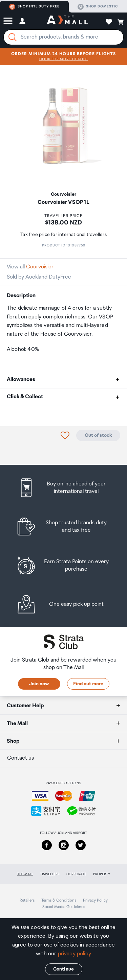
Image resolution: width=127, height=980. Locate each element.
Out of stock (98, 435)
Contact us (20, 758)
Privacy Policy (95, 900)
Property (102, 874)
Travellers (50, 874)
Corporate (76, 874)
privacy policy (75, 954)
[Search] (13, 37)
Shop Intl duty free (34, 7)
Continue (63, 969)
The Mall (25, 874)
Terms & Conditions (59, 900)
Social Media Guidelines (64, 907)
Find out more (88, 684)
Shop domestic (98, 7)
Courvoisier (40, 267)
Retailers (27, 900)
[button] (8, 21)
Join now (39, 684)
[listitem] (63, 488)
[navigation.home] (67, 21)
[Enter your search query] (63, 37)
